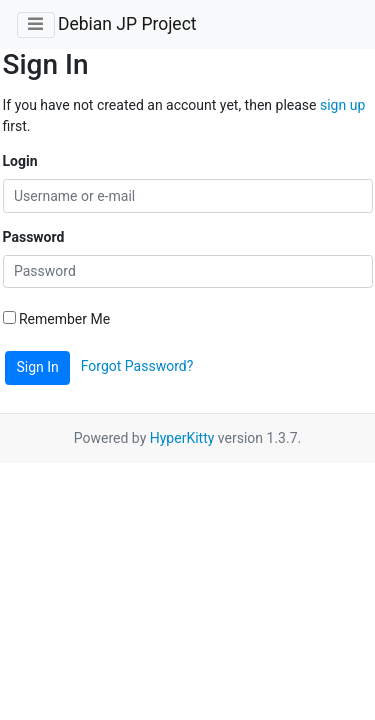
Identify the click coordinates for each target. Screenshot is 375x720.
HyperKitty (182, 438)
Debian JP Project (127, 24)
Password (34, 237)
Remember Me (57, 319)
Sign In (38, 367)
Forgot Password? (137, 366)
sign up (342, 105)
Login (20, 161)
